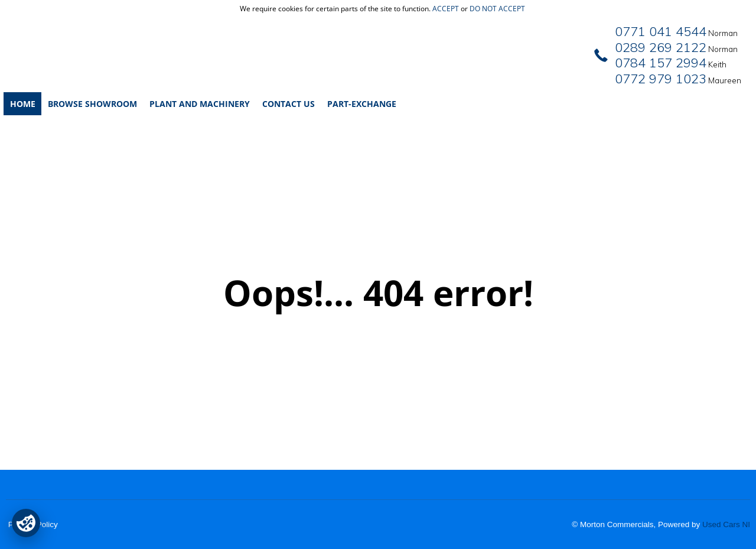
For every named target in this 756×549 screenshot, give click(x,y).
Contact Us (289, 104)
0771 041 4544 (661, 31)
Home (23, 104)
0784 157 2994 (661, 63)
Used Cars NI (726, 524)
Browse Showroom (92, 104)
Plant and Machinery (200, 104)
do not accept (497, 9)
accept (446, 9)
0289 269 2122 (661, 47)
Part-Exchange (362, 104)
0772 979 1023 (661, 79)
